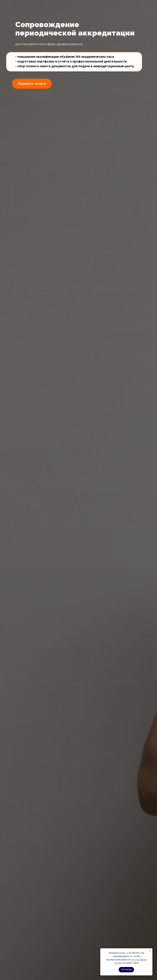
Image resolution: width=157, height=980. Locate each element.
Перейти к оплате (32, 84)
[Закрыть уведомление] (150, 951)
